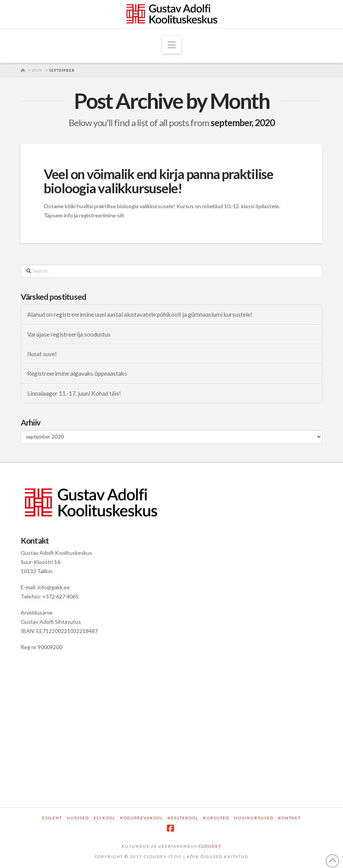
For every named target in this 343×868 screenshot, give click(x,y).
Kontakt (289, 818)
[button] (172, 45)
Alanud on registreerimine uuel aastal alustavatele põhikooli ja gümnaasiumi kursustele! (140, 314)
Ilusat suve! (42, 354)
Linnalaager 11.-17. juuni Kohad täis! (74, 393)
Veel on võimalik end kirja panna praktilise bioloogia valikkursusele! (158, 181)
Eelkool (105, 818)
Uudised (78, 818)
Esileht (52, 818)
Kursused (216, 818)
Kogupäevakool (142, 818)
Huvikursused (254, 818)
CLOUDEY (210, 846)
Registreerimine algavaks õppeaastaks (77, 373)
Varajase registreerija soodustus (69, 334)
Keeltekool (183, 818)
